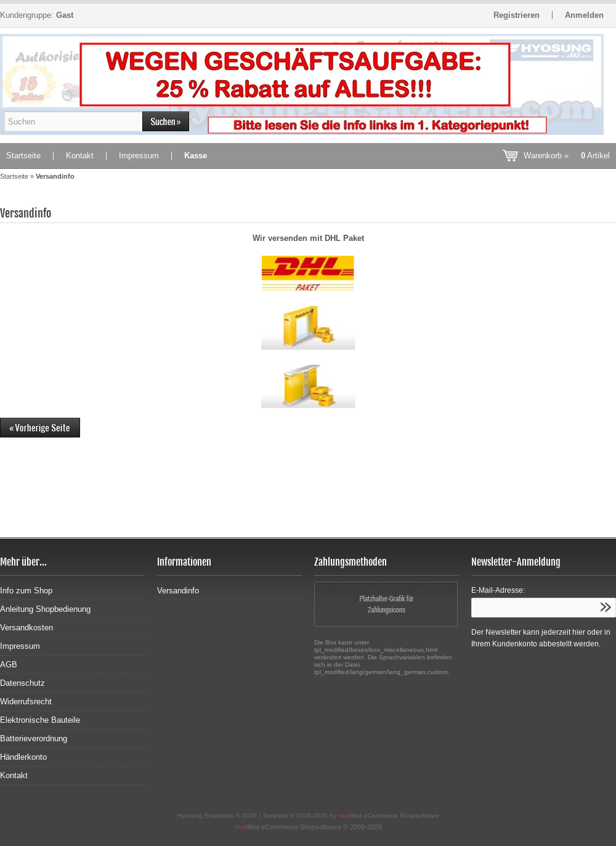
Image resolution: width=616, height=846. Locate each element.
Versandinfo (178, 591)
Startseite (23, 156)
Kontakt (80, 156)
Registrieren (517, 15)
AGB (9, 665)
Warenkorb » (567, 156)
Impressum (139, 156)
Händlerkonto (23, 757)
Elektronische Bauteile (40, 720)
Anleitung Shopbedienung (45, 609)
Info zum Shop (26, 591)
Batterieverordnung (34, 738)
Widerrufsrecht (26, 702)
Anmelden (584, 15)
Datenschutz (22, 683)
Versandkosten (26, 628)
